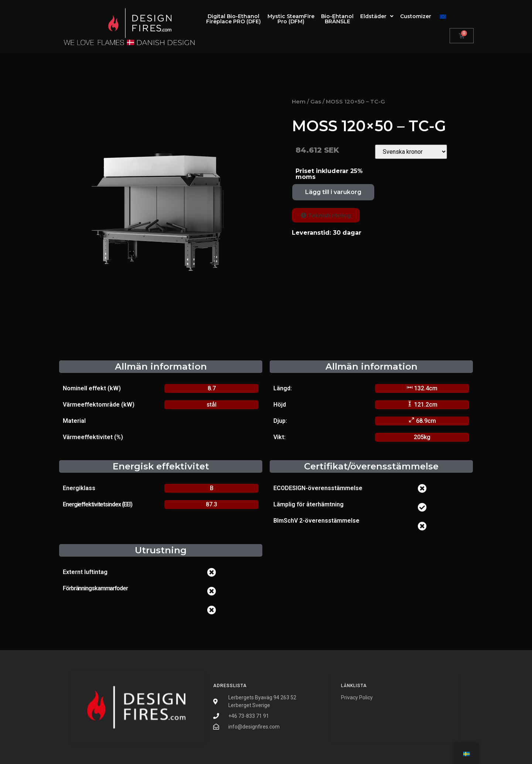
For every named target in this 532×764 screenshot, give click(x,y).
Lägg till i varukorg (333, 192)
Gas (316, 102)
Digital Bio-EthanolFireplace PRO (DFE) (233, 19)
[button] (326, 215)
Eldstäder (377, 16)
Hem (299, 102)
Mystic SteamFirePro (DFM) (291, 19)
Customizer (416, 16)
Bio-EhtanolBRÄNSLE (337, 19)
